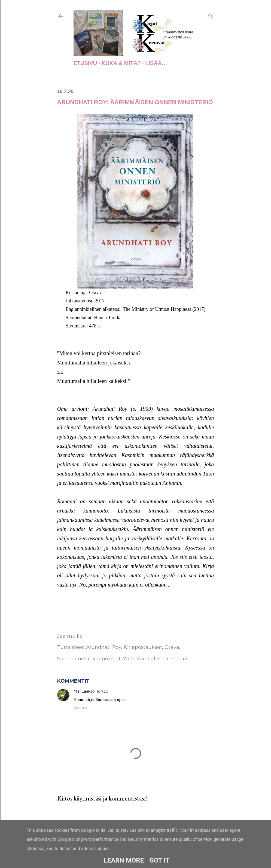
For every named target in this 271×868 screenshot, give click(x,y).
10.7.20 (103, 691)
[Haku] (211, 15)
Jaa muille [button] (70, 636)
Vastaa (80, 708)
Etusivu (85, 63)
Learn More (124, 860)
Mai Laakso (84, 691)
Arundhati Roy (104, 647)
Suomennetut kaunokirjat (89, 659)
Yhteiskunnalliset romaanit (156, 659)
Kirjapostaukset (143, 647)
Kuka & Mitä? (121, 63)
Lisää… (156, 63)
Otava (172, 647)
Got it (159, 860)
